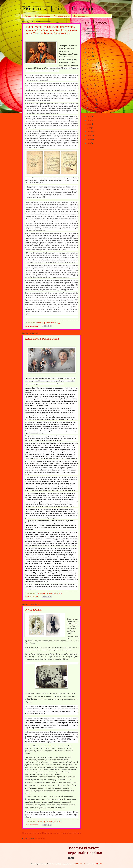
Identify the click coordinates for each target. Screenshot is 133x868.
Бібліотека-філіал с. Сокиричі (59, 8)
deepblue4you (80, 864)
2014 (89, 139)
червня (92, 92)
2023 (90, 116)
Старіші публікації (71, 833)
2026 (90, 49)
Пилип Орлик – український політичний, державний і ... (100, 71)
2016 (89, 132)
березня (93, 104)
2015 (89, 136)
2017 (89, 128)
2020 (90, 124)
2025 (90, 52)
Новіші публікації (32, 833)
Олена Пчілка (33, 610)
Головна (28, 16)
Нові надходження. (81, 16)
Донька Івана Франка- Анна (42, 339)
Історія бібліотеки (42, 16)
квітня (92, 100)
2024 (90, 56)
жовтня (93, 67)
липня (92, 89)
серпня (92, 85)
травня (92, 96)
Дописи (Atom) (40, 838)
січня (92, 112)
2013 (89, 143)
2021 (89, 120)
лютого (93, 108)
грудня (92, 59)
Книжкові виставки (62, 16)
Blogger (99, 864)
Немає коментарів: (32, 326)
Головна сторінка (51, 833)
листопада (94, 63)
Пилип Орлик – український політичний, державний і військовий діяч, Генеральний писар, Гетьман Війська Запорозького (51, 30)
